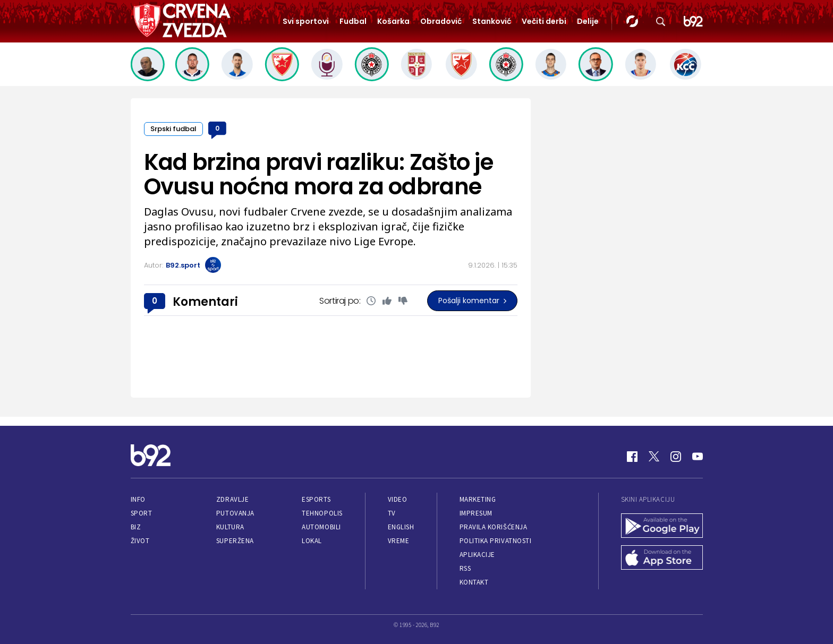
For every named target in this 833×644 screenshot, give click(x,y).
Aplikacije (477, 555)
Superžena (235, 541)
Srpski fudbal (173, 129)
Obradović (441, 21)
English (401, 527)
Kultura (230, 527)
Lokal (312, 541)
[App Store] (662, 559)
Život (140, 541)
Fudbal (353, 21)
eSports (316, 499)
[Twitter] (654, 457)
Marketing (478, 499)
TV (392, 513)
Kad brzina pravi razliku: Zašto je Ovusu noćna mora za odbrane (319, 174)
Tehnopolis (322, 513)
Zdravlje (232, 499)
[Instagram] (676, 457)
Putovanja (235, 513)
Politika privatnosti (496, 541)
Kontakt (474, 582)
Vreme (399, 541)
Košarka (393, 21)
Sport (142, 513)
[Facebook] (632, 457)
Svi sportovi (306, 21)
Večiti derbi (544, 21)
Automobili (321, 527)
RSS (465, 568)
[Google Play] (662, 527)
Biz (136, 527)
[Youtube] (698, 457)
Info (138, 499)
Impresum (476, 513)
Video (398, 499)
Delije (588, 21)
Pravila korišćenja (494, 527)
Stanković (492, 21)
